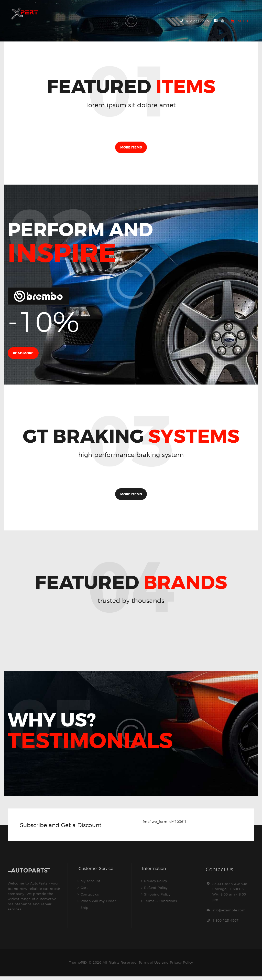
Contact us (90, 898)
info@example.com (230, 913)
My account (91, 885)
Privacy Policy (156, 885)
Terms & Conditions (161, 904)
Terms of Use (150, 966)
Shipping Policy (158, 898)
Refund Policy (156, 891)
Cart (84, 891)
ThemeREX (77, 966)
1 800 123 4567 (226, 924)
